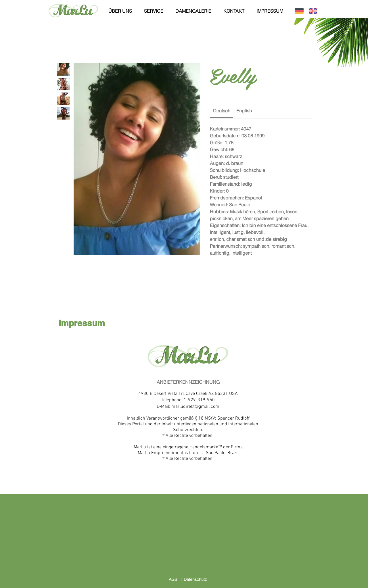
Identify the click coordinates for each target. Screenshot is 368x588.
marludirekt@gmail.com (195, 407)
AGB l (176, 579)
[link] (222, 111)
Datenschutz (195, 579)
